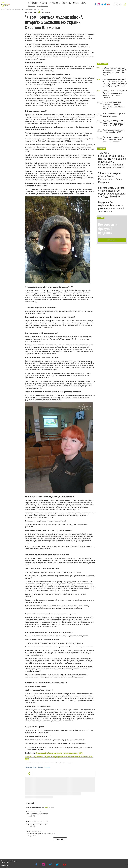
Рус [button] (115, 4)
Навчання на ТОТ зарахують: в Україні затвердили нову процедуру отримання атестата (115, 94)
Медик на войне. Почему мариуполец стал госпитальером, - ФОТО (59, 753)
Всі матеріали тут (112, 240)
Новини (33, 3)
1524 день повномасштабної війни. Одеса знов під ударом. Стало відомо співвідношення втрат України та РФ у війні (115, 83)
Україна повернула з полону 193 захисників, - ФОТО (114, 131)
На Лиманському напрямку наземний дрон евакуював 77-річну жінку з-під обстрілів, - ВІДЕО (115, 71)
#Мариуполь (28, 767)
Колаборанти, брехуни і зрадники (108, 229)
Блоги (43, 3)
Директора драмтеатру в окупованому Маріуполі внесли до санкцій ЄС (113, 139)
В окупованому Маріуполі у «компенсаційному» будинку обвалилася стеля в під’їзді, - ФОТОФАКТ (112, 192)
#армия (40, 767)
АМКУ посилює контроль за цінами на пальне (114, 115)
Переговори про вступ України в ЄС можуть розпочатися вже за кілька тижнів (114, 106)
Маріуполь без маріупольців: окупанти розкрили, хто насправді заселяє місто (111, 207)
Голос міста (32, 6)
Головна (3, 9)
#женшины (47, 767)
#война (35, 767)
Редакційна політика (42, 6)
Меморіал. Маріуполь (60, 3)
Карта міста (79, 3)
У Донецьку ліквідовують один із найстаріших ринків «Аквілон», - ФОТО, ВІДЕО (114, 123)
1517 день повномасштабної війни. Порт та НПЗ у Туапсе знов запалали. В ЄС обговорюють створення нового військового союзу (112, 160)
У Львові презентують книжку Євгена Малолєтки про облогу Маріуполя (110, 178)
